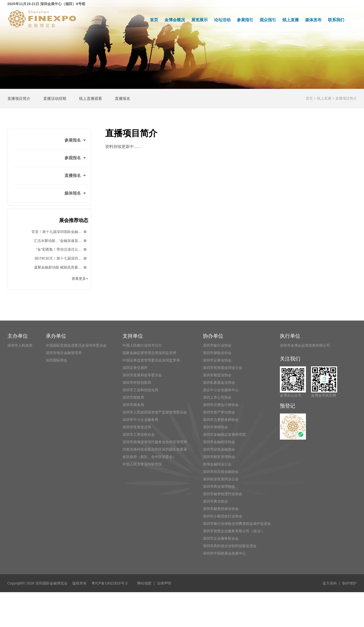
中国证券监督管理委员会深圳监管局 (151, 360)
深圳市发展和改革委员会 (142, 375)
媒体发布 (313, 20)
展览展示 (200, 20)
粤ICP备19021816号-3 (111, 583)
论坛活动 (222, 20)
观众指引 (268, 20)
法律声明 (164, 583)
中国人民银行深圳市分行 (142, 345)
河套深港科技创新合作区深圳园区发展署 (155, 449)
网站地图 (144, 583)
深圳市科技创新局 (137, 382)
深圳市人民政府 (20, 345)
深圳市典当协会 (215, 501)
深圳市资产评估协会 (219, 412)
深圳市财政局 (133, 397)
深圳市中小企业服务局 (140, 420)
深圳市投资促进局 (137, 427)
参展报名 (76, 141)
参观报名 (76, 158)
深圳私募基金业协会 (219, 382)
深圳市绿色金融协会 (219, 449)
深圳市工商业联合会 (139, 434)
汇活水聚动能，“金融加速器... (60, 241)
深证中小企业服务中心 (221, 390)
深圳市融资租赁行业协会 (223, 494)
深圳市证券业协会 (217, 360)
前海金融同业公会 (217, 464)
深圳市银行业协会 (217, 345)
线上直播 (291, 20)
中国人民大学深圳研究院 (142, 464)
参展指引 (245, 20)
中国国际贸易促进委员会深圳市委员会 (76, 345)
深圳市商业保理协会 (219, 486)
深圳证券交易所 (135, 368)
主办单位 (18, 336)
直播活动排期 (55, 98)
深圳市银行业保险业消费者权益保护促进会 (237, 524)
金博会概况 (175, 20)
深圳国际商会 (57, 360)
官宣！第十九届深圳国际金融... (59, 232)
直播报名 (123, 98)
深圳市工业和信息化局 (140, 390)
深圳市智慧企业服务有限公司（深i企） (234, 531)
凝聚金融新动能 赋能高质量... (60, 268)
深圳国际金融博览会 (51, 583)
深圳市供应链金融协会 (221, 472)
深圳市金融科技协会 (219, 442)
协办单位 (213, 336)
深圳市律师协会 (215, 427)
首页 (154, 20)
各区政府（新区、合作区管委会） (149, 457)
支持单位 (133, 336)
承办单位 (56, 336)
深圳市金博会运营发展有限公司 (305, 345)
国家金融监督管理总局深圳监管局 (149, 353)
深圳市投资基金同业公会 (223, 368)
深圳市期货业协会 (217, 375)
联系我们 (336, 20)
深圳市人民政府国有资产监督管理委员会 (155, 412)
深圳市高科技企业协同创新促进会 (230, 546)
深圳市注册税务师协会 (221, 420)
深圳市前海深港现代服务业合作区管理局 (155, 442)
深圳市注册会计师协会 (221, 405)
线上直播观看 (91, 98)
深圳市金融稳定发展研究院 (224, 434)
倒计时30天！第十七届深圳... (61, 259)
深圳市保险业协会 (217, 353)
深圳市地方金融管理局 (64, 353)
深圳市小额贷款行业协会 (223, 516)
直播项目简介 (19, 98)
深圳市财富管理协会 (219, 457)
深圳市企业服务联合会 (221, 538)
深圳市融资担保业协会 (221, 509)
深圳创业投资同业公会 (221, 479)
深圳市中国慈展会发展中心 (224, 553)
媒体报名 (76, 194)
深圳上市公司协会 (217, 397)
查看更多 (80, 279)
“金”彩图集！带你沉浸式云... (62, 250)
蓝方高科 (330, 583)
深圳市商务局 (133, 405)
